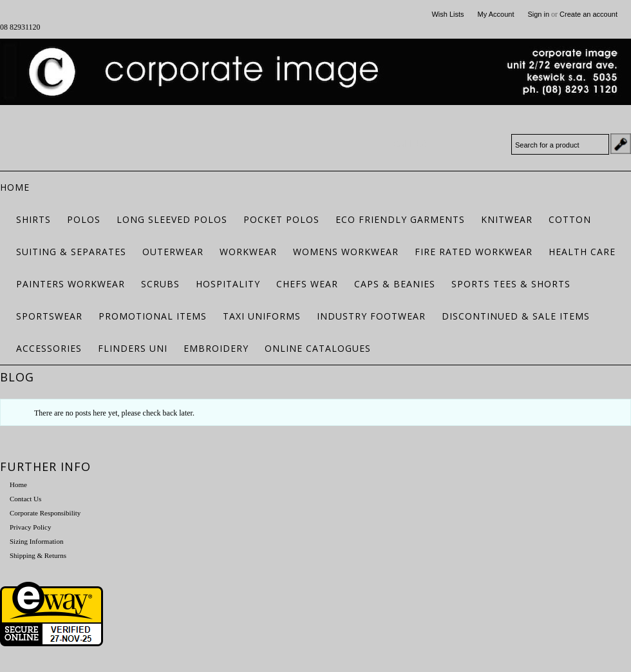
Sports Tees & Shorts (511, 284)
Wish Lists (447, 14)
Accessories (49, 348)
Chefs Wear (307, 284)
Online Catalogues (318, 348)
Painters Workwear (71, 284)
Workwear (248, 252)
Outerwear (173, 252)
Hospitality (228, 284)
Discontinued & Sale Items (516, 316)
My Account (496, 14)
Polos (84, 219)
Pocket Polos (281, 219)
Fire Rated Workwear (474, 252)
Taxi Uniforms (262, 316)
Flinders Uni (133, 348)
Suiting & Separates (71, 252)
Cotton (570, 219)
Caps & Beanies (395, 284)
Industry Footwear (371, 316)
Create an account (589, 14)
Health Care (582, 252)
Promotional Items (153, 316)
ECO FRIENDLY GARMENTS (400, 219)
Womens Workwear (346, 252)
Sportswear (49, 316)
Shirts (33, 219)
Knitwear (507, 219)
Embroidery (216, 348)
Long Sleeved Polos (172, 219)
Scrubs (160, 284)
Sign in (538, 14)
